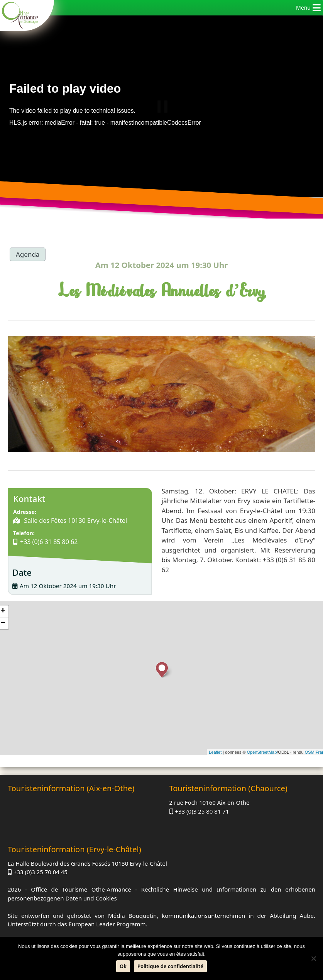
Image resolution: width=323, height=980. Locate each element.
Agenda (28, 254)
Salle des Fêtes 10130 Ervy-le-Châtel (75, 521)
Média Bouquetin (132, 916)
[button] (303, 8)
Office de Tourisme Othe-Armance (81, 889)
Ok (123, 966)
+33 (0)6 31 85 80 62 (49, 542)
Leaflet (215, 752)
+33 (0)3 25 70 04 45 (41, 872)
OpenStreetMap (262, 752)
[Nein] (313, 958)
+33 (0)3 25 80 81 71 (202, 811)
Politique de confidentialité (170, 966)
